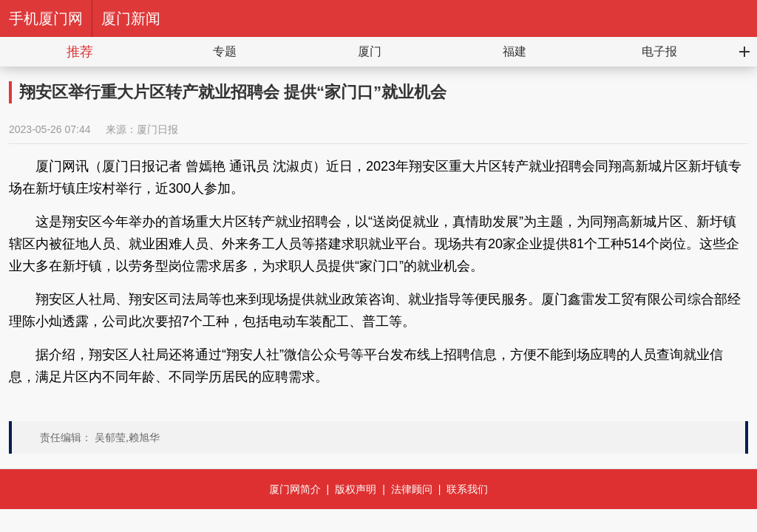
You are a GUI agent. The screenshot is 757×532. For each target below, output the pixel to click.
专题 (225, 51)
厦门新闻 (131, 18)
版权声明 (356, 489)
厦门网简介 (295, 489)
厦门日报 (157, 129)
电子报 (659, 51)
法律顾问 (412, 489)
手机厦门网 (46, 18)
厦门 (370, 51)
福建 (515, 51)
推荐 (80, 52)
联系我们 (467, 489)
